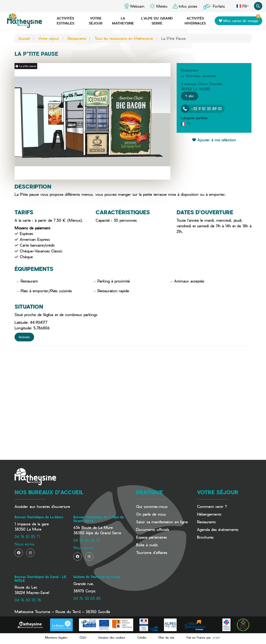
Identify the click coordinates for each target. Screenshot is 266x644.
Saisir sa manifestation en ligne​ (162, 522)
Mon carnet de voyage (240, 20)
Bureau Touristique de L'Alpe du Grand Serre (99, 519)
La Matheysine (123, 21)
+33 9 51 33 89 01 (201, 109)
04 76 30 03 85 (87, 598)
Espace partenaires (151, 537)
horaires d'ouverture (53, 506)
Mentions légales (56, 637)
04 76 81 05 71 (27, 536)
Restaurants (77, 38)
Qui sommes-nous (152, 506)
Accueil (24, 38)
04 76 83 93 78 (28, 600)
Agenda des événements (218, 529)
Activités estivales (65, 21)
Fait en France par (203, 637)
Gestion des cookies (112, 637)
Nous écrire (24, 544)
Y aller (190, 96)
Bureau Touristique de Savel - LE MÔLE (40, 579)
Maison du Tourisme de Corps (97, 577)
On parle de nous (151, 514)
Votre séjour (96, 21)
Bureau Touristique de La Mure (39, 517)
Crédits (142, 637)
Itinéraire (24, 337)
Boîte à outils (147, 545)
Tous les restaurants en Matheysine (124, 38)
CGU (83, 637)
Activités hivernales (195, 21)
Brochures (205, 537)
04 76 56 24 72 (87, 540)
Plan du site (166, 637)
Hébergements (209, 514)
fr (243, 6)
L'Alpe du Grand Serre (157, 21)
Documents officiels (153, 529)
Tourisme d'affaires (152, 552)
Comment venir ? (212, 506)
